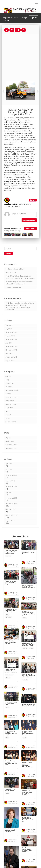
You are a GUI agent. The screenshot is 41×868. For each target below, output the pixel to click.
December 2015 (11, 346)
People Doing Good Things (13, 230)
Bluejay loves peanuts (13, 287)
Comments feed (11, 445)
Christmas (8, 617)
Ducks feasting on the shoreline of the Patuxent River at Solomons (19, 283)
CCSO (7, 614)
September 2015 (11, 357)
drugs (7, 793)
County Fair (10, 383)
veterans (8, 556)
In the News (10, 401)
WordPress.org (11, 448)
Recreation (9, 408)
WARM (31, 648)
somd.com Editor (14, 564)
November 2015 (11, 350)
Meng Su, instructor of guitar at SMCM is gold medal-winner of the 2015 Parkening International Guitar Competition (20, 306)
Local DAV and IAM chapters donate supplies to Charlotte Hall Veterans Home (20, 277)
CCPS (25, 738)
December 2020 (11, 332)
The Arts (8, 415)
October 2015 (10, 353)
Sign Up (34, 18)
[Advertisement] (20, 56)
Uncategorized (11, 422)
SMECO (25, 648)
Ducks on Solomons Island (15, 269)
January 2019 (10, 336)
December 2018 (11, 339)
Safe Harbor (9, 675)
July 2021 (9, 329)
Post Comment (29, 220)
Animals (8, 376)
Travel (8, 418)
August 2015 (10, 360)
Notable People (11, 404)
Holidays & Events (12, 397)
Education (9, 387)
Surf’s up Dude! (11, 272)
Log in (8, 438)
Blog (7, 380)
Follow (33, 200)
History (8, 394)
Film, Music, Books (12, 390)
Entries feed (10, 441)
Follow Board (30, 229)
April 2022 (9, 325)
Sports (8, 411)
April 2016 (9, 343)
